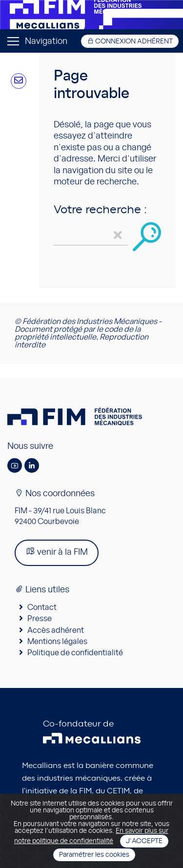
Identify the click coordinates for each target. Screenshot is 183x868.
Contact (42, 607)
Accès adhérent (56, 630)
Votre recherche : (100, 210)
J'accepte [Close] (144, 841)
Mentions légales (57, 642)
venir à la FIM (57, 552)
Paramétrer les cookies (94, 855)
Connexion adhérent (130, 41)
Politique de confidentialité (75, 653)
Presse (40, 619)
